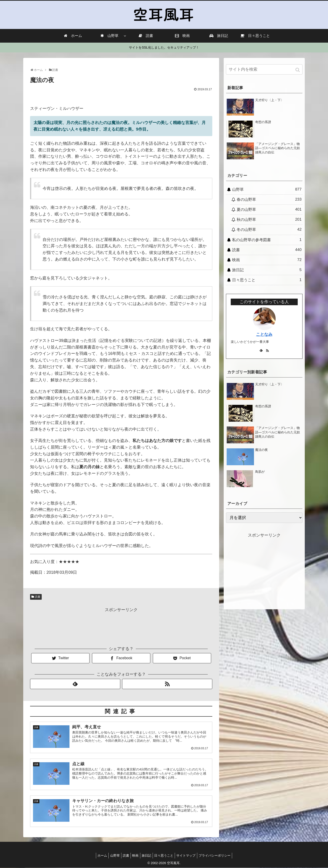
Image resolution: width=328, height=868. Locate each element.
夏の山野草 (269, 209)
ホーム (96, 856)
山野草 (267, 189)
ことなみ (264, 334)
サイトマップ (190, 856)
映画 (267, 260)
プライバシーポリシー (221, 856)
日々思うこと (267, 280)
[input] (264, 69)
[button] (298, 70)
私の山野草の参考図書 (267, 240)
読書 (38, 597)
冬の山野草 (269, 230)
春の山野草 (269, 199)
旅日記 (267, 270)
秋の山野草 (269, 220)
